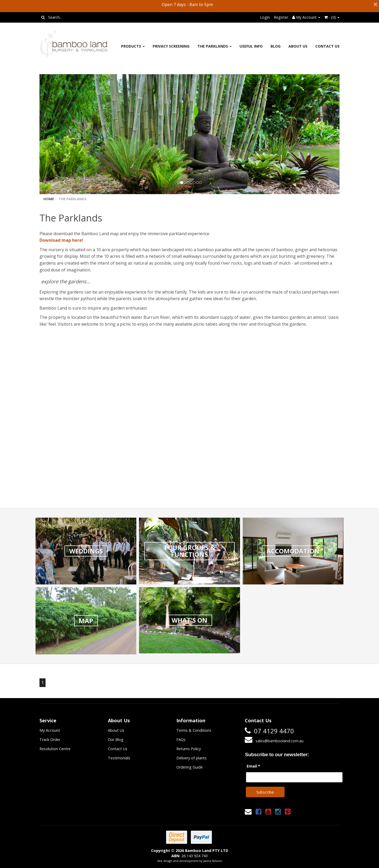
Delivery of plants (191, 758)
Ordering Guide (189, 767)
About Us (298, 46)
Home (49, 199)
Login (265, 17)
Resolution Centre (55, 749)
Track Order (50, 740)
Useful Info (251, 46)
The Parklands (215, 46)
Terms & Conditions (194, 730)
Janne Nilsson (213, 861)
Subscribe (265, 792)
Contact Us (327, 46)
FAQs (181, 740)
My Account (50, 730)
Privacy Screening (171, 46)
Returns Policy (189, 749)
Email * (253, 766)
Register (281, 17)
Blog (276, 46)
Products (133, 46)
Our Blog (116, 740)
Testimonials (119, 758)
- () (332, 17)
